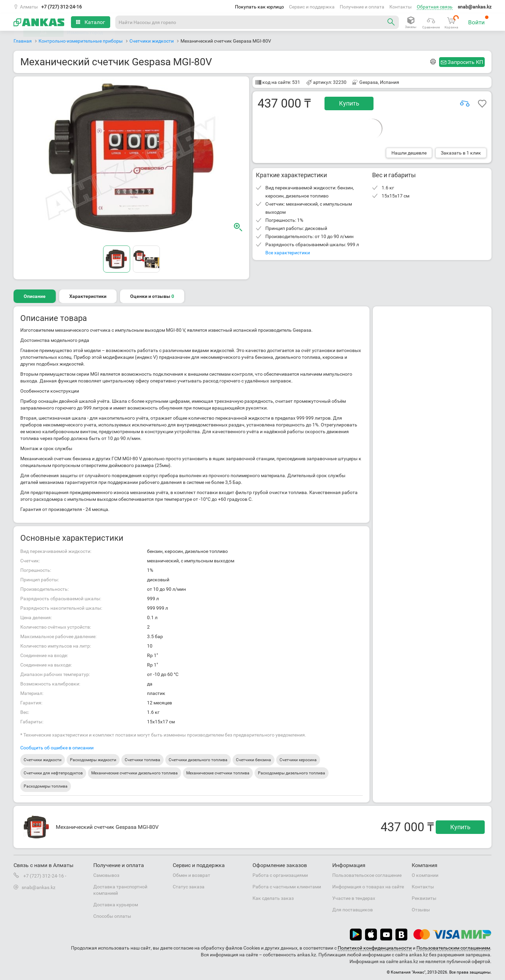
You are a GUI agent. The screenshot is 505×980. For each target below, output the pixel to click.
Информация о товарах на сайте (368, 887)
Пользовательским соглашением (453, 948)
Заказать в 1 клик (461, 153)
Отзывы (421, 910)
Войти (478, 20)
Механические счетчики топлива (218, 773)
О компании (425, 875)
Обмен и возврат (191, 875)
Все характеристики (288, 253)
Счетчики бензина (254, 760)
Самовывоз (106, 875)
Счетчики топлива (142, 760)
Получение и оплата (362, 7)
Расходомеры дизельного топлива (292, 773)
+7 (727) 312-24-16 (62, 7)
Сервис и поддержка (312, 7)
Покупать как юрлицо (259, 7)
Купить (349, 103)
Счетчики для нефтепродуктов (53, 773)
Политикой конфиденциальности (375, 948)
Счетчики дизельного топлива (198, 760)
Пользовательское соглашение (367, 875)
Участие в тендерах (354, 898)
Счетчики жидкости (43, 760)
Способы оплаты (112, 916)
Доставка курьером (116, 905)
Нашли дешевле (409, 153)
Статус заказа (189, 887)
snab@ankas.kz (475, 7)
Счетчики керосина (298, 760)
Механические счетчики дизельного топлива (135, 773)
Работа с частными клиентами (287, 887)
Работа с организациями (280, 875)
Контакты (401, 7)
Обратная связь (435, 7)
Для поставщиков (353, 910)
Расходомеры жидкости (93, 760)
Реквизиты (424, 898)
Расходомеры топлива (46, 786)
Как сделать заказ (273, 898)
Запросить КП (465, 62)
